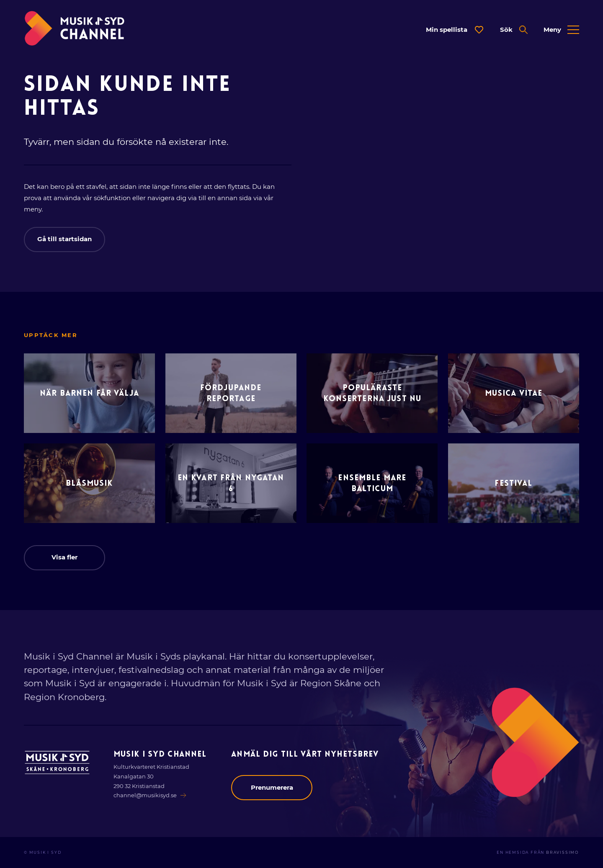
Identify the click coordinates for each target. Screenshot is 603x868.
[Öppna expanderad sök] (514, 30)
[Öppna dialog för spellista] (455, 30)
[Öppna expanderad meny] (561, 30)
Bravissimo (563, 853)
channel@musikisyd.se (150, 795)
